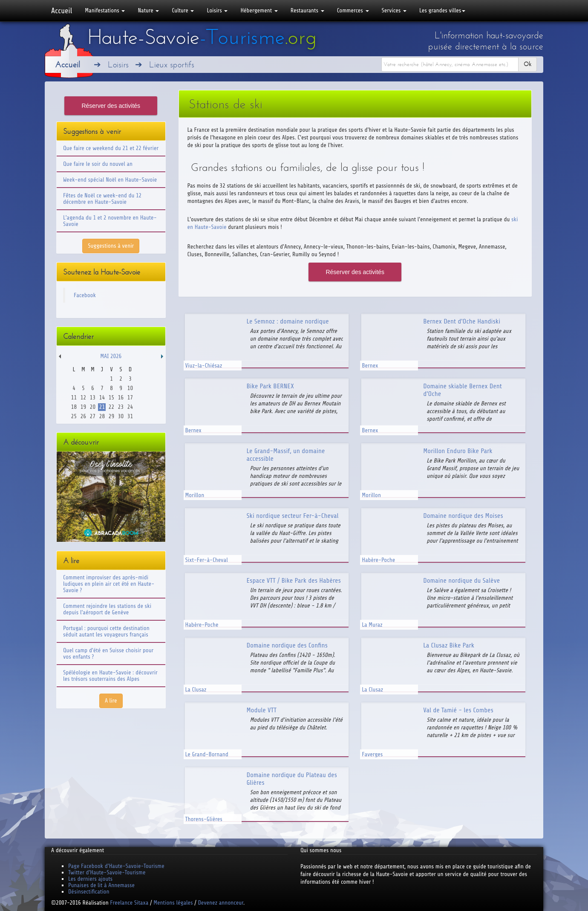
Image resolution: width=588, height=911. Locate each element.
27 (93, 416)
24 (130, 407)
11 (74, 398)
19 (83, 407)
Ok (527, 64)
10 (130, 388)
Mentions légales (173, 903)
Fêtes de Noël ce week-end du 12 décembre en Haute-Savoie (102, 199)
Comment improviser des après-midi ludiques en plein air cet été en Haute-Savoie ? (109, 584)
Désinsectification (89, 892)
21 (102, 407)
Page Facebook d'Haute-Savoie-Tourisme (116, 866)
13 (93, 398)
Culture (183, 10)
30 (121, 416)
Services (394, 10)
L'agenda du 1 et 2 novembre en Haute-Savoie (110, 221)
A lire (111, 701)
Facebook (85, 295)
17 (130, 398)
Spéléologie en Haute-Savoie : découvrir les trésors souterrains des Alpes (110, 676)
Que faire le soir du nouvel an (98, 164)
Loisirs (217, 10)
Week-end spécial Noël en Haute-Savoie (110, 180)
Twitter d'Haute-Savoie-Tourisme (107, 872)
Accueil (62, 11)
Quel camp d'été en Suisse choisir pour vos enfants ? (108, 654)
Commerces (353, 10)
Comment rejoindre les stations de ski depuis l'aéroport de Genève (107, 609)
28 (102, 416)
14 (102, 398)
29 (111, 416)
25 (74, 416)
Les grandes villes (442, 10)
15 (111, 398)
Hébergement (259, 10)
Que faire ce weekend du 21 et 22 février (111, 148)
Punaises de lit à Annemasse (101, 885)
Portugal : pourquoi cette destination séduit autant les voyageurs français (106, 631)
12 (83, 398)
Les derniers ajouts (90, 879)
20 (93, 407)
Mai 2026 (111, 356)
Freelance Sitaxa (129, 903)
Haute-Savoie (202, 37)
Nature (148, 10)
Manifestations (105, 10)
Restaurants (307, 10)
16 (121, 398)
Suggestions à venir (111, 246)
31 (130, 416)
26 (83, 416)
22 (111, 407)
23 (121, 407)
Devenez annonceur (221, 903)
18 (74, 407)
